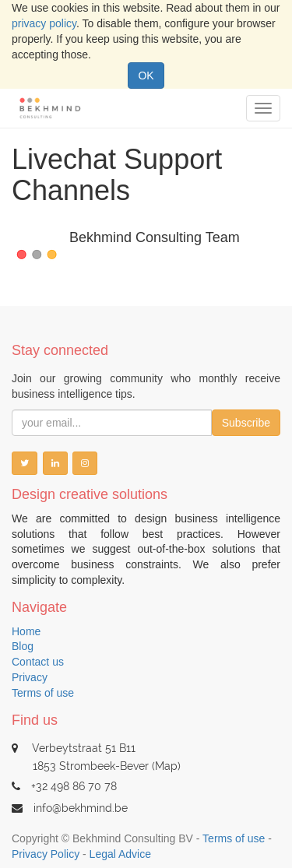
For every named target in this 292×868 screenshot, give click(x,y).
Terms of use (43, 693)
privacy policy (44, 23)
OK (146, 76)
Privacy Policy (46, 854)
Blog (23, 646)
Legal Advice (120, 854)
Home (26, 631)
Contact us (38, 662)
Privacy (30, 677)
